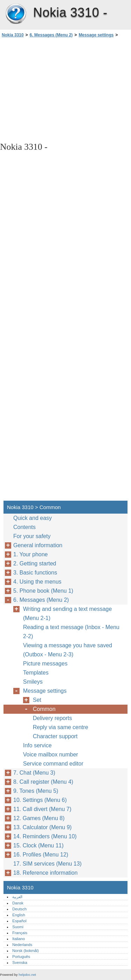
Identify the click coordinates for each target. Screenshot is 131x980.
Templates (36, 673)
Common (44, 709)
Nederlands (22, 945)
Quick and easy (32, 518)
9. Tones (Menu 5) (36, 791)
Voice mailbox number (50, 755)
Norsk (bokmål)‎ (26, 951)
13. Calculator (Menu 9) (42, 827)
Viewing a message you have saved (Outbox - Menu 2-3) (68, 650)
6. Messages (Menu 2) (51, 35)
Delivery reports (52, 718)
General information (38, 545)
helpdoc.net (27, 975)
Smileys (33, 682)
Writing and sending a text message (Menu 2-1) (67, 614)
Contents (24, 527)
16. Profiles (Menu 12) (41, 855)
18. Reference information (45, 873)
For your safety (32, 536)
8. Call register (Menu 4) (43, 782)
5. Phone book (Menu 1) (43, 591)
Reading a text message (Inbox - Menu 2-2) (71, 632)
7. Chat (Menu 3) (34, 773)
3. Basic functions (35, 573)
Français (20, 933)
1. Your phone (31, 554)
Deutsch (19, 909)
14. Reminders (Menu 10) (45, 836)
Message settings (96, 35)
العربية (17, 897)
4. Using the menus (37, 582)
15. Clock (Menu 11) (38, 845)
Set (37, 700)
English (19, 915)
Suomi (18, 927)
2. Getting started (35, 563)
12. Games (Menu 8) (39, 818)
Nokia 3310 (16, 14)
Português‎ (21, 957)
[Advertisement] (65, 89)
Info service (37, 745)
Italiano (19, 939)
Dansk (18, 903)
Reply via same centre (60, 727)
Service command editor (53, 764)
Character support (55, 736)
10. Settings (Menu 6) (40, 800)
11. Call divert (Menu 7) (42, 809)
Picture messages (45, 664)
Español (19, 921)
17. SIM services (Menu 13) (48, 864)
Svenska (20, 963)
